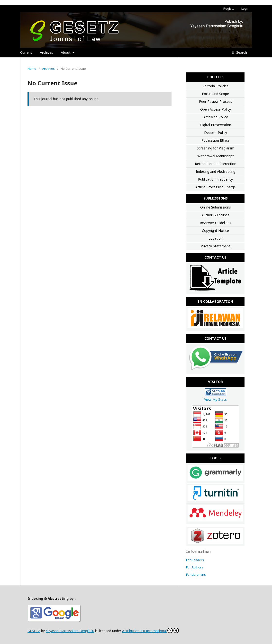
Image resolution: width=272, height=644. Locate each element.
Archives (46, 52)
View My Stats (215, 399)
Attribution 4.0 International (144, 631)
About (66, 52)
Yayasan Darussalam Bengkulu (70, 631)
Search (241, 52)
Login (245, 9)
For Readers (195, 560)
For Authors (195, 567)
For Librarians (196, 574)
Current (26, 52)
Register (230, 9)
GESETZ (34, 631)
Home (32, 69)
